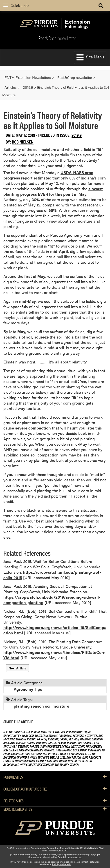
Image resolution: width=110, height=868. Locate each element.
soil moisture (57, 706)
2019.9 (77, 135)
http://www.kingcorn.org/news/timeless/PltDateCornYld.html (54, 655)
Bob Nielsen (23, 142)
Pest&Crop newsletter (57, 38)
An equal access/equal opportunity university (63, 855)
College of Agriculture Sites (55, 789)
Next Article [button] (17, 668)
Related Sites (55, 801)
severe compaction (33, 428)
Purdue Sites (55, 777)
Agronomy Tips (28, 689)
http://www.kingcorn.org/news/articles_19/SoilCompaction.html (55, 630)
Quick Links (16, 6)
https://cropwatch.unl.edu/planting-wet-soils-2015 (52, 575)
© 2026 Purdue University (24, 855)
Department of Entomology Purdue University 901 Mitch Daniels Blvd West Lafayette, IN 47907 (67, 849)
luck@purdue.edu (62, 864)
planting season (29, 706)
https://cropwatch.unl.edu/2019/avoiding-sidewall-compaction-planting (52, 600)
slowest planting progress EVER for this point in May (53, 191)
